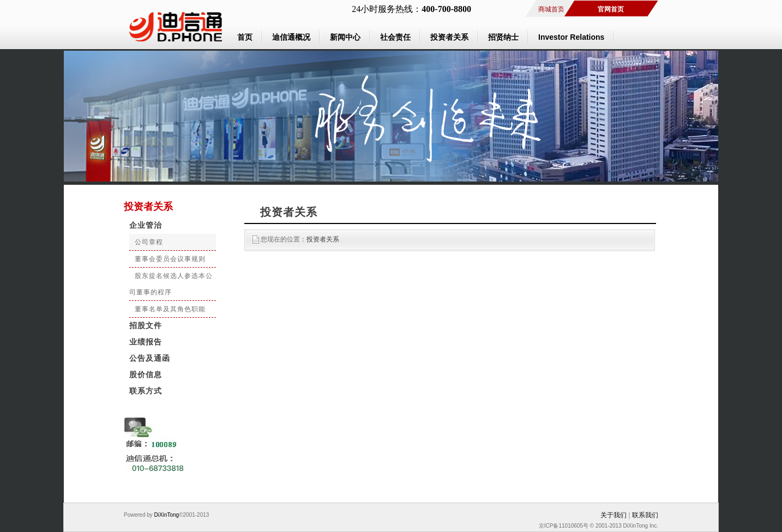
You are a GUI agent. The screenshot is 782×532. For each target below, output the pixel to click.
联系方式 (146, 391)
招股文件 (146, 326)
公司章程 (149, 242)
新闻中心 (345, 37)
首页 (245, 37)
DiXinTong (166, 515)
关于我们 (613, 515)
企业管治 (146, 225)
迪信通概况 (291, 37)
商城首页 (551, 9)
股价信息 (146, 375)
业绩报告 (146, 342)
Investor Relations (571, 37)
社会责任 (395, 37)
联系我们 (645, 515)
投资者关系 (449, 37)
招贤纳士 (503, 37)
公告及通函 (150, 358)
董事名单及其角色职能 (170, 309)
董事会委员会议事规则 (170, 259)
